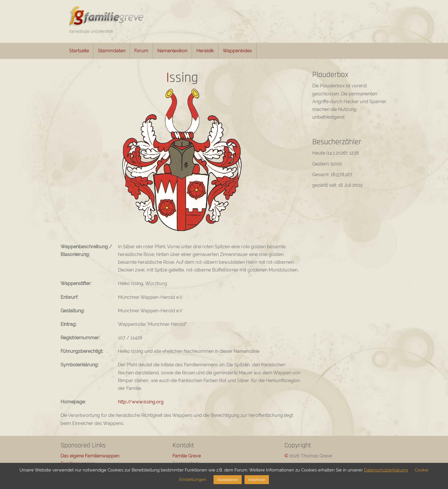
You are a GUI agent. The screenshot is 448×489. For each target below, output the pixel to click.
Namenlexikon (172, 51)
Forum (141, 51)
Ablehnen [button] (257, 480)
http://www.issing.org (141, 402)
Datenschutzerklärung (386, 470)
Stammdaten (112, 51)
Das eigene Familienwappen (90, 456)
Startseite (79, 51)
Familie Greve (187, 456)
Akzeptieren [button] (228, 480)
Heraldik (205, 51)
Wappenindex (237, 51)
